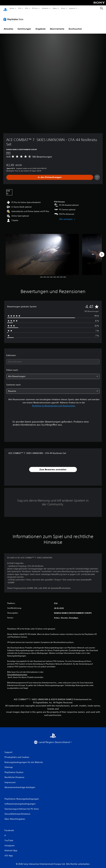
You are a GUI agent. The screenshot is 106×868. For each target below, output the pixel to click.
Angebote (40, 26)
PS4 (27, 8)
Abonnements (57, 26)
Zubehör (45, 8)
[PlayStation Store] (14, 16)
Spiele (12, 8)
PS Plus (35, 8)
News (55, 8)
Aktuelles (8, 26)
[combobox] (53, 359)
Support (72, 8)
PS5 (20, 8)
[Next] (102, 252)
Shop (63, 8)
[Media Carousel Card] (42, 252)
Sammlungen (24, 26)
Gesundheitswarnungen (17, 672)
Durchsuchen (75, 26)
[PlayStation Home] (5, 8)
